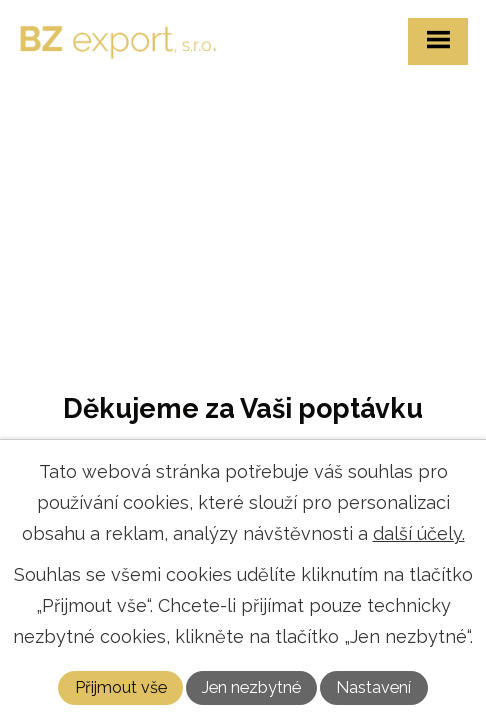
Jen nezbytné (251, 687)
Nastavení (373, 687)
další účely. (419, 533)
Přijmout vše (121, 687)
